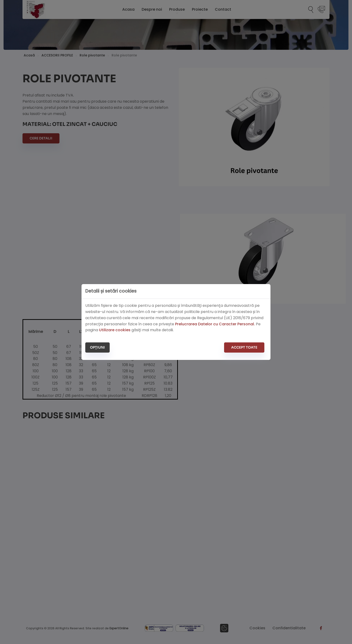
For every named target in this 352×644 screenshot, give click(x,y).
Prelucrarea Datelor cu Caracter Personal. (215, 324)
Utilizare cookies (115, 330)
